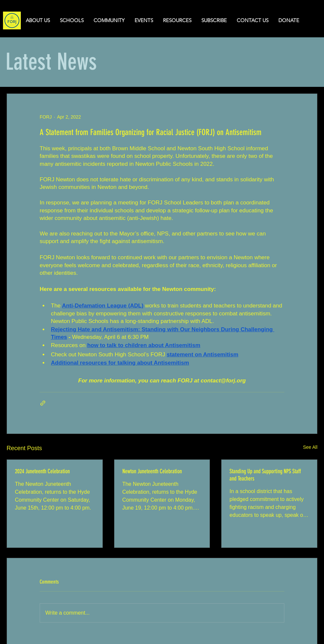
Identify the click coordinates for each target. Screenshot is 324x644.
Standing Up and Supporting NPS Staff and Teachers (265, 475)
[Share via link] (43, 403)
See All (310, 447)
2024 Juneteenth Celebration (42, 471)
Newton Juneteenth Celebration (152, 471)
